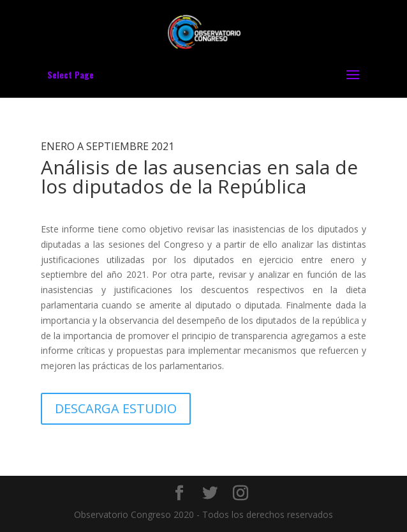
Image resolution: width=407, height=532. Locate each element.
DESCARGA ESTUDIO (116, 408)
